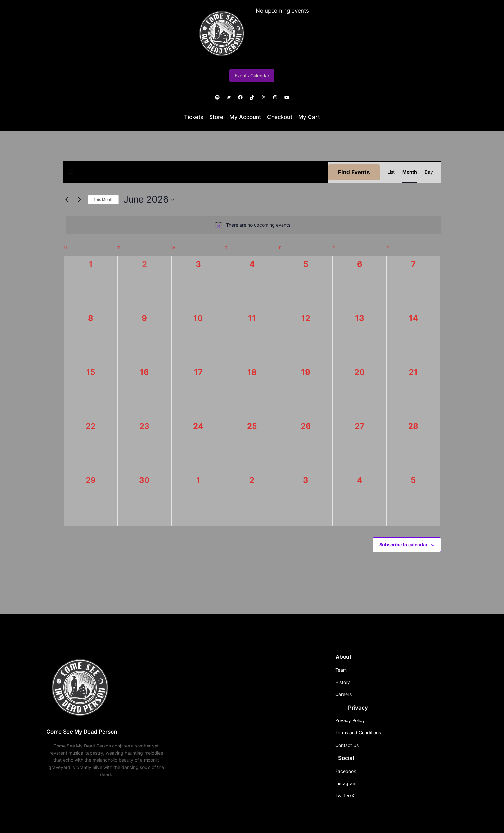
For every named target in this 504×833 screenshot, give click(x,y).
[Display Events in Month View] (410, 172)
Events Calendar (252, 75)
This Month (103, 199)
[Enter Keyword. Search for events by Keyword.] (196, 172)
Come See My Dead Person (82, 732)
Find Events (354, 172)
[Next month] (79, 200)
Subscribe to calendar (403, 544)
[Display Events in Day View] (429, 172)
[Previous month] (67, 200)
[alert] (253, 225)
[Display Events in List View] (391, 172)
